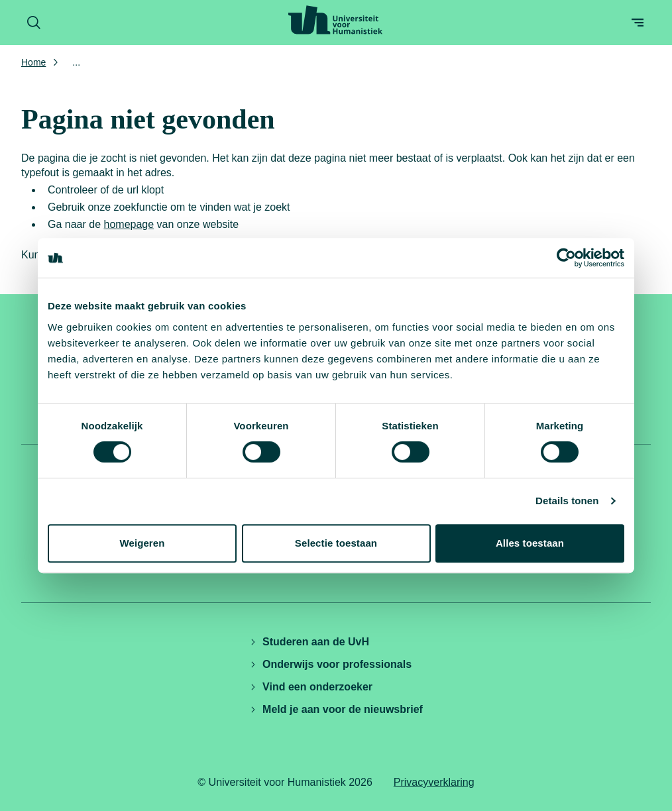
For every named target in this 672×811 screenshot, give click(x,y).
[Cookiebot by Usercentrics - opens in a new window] (566, 258)
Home (33, 62)
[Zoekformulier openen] (34, 23)
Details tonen (567, 501)
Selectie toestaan (336, 543)
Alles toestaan (530, 543)
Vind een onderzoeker (311, 687)
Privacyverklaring (434, 782)
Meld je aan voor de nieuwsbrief (336, 709)
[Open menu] (638, 23)
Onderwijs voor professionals (330, 664)
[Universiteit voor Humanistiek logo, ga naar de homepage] (335, 20)
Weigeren (142, 543)
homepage (129, 224)
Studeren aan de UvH (309, 642)
